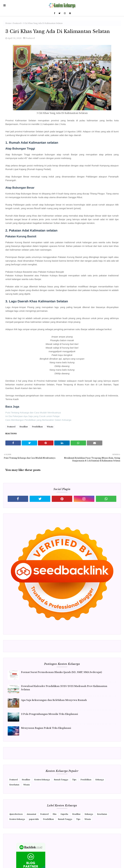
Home (8, 23)
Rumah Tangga (61, 780)
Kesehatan (14, 785)
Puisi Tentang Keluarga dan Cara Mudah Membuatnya (33, 413)
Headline (24, 427)
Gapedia (64, 814)
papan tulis (34, 819)
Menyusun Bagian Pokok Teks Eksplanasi (46, 728)
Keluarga (100, 780)
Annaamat (31, 814)
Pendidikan (37, 427)
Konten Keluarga (42, 780)
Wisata (50, 427)
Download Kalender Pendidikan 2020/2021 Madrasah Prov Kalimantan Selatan (64, 688)
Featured (17, 23)
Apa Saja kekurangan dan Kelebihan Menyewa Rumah (54, 700)
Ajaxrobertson (16, 814)
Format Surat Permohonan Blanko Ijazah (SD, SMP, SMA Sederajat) (61, 672)
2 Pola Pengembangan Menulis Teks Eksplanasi (49, 714)
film (55, 814)
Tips (74, 780)
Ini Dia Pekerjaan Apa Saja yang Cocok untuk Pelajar (33, 416)
